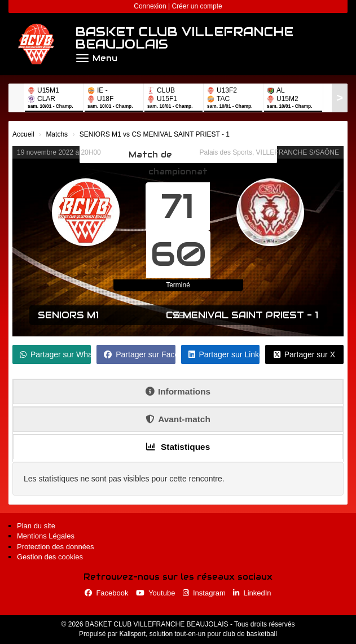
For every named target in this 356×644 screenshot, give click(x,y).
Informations (178, 391)
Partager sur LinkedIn (224, 354)
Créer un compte (197, 6)
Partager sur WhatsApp (55, 354)
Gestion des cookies (50, 557)
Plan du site (36, 526)
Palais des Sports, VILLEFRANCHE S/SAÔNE (269, 152)
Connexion (150, 6)
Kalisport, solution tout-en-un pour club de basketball (198, 634)
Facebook (106, 593)
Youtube (155, 593)
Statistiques (178, 447)
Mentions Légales (46, 536)
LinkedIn (252, 593)
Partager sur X (304, 354)
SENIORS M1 (68, 315)
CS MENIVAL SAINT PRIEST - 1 (242, 315)
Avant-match (178, 419)
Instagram (204, 593)
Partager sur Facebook (139, 354)
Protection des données (56, 547)
